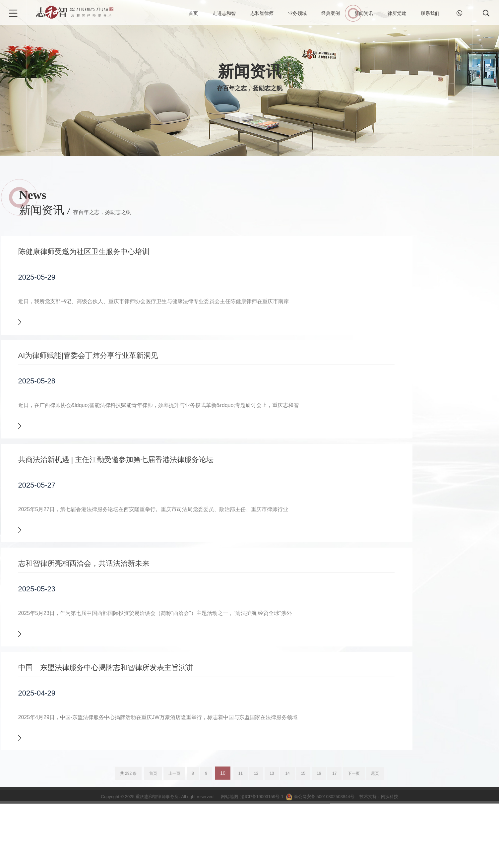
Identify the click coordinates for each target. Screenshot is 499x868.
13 (272, 846)
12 (256, 846)
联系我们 (430, 13)
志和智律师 (262, 13)
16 (319, 846)
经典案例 (331, 13)
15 (303, 846)
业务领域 (297, 13)
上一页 (174, 846)
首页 (193, 13)
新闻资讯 (364, 13)
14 (287, 846)
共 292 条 (128, 846)
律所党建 (397, 13)
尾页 (375, 846)
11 (241, 846)
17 (334, 846)
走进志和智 (224, 13)
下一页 (354, 846)
